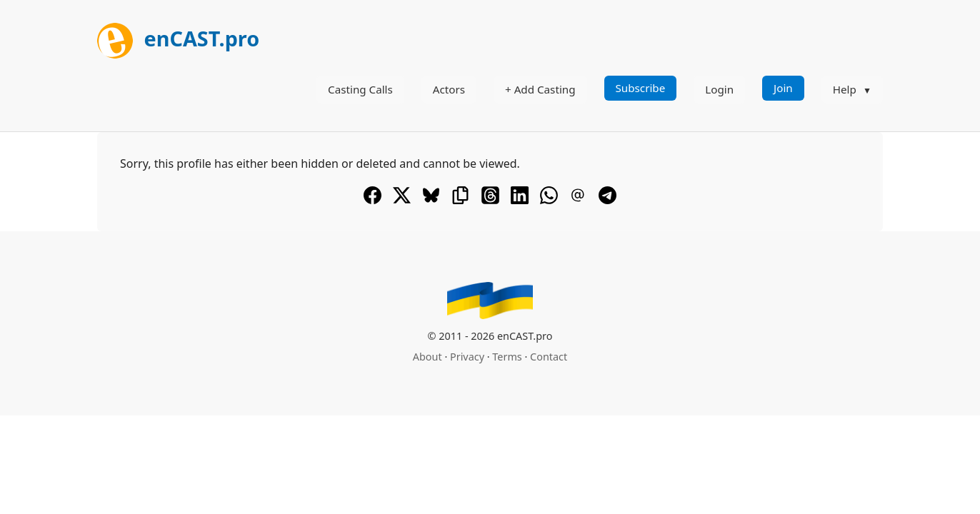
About (427, 357)
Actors (449, 89)
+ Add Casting (540, 89)
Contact (549, 357)
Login (719, 89)
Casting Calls (360, 89)
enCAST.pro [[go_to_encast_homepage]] (178, 38)
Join (783, 88)
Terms (507, 357)
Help (845, 89)
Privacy (467, 357)
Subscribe (641, 88)
